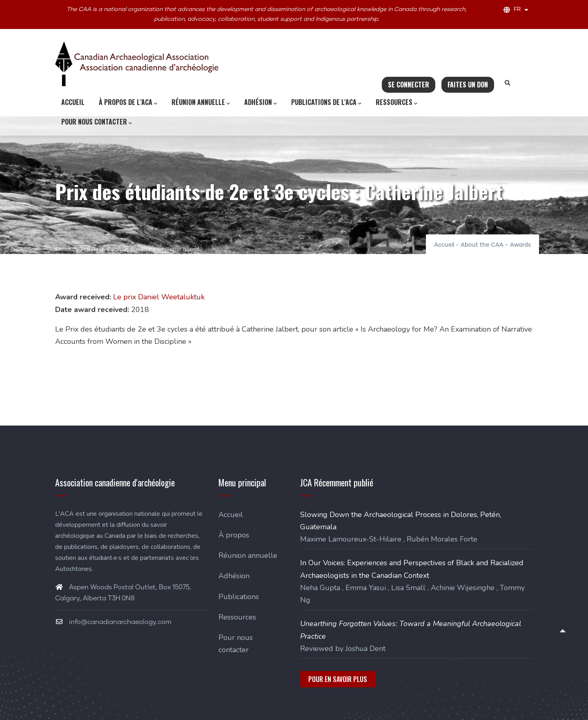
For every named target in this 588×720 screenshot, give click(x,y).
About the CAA (482, 245)
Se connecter (409, 85)
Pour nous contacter (97, 122)
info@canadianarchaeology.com (113, 622)
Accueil (73, 102)
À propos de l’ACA (128, 103)
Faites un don (468, 85)
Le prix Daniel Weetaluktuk (159, 297)
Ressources (396, 103)
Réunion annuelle (201, 103)
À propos (234, 535)
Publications (239, 597)
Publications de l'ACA (326, 103)
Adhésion (261, 103)
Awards (520, 245)
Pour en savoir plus (338, 679)
